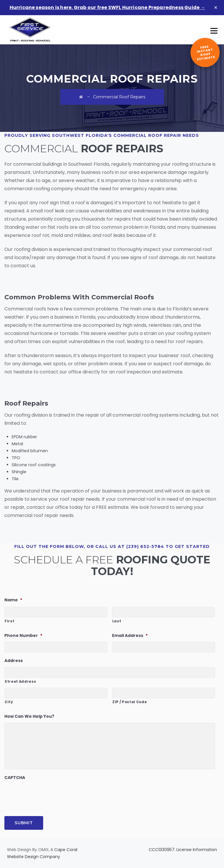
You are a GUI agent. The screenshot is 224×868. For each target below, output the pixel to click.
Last (117, 621)
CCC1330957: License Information (183, 849)
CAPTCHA (15, 778)
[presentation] (49, 795)
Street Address (20, 682)
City (9, 702)
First (9, 621)
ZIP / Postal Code (129, 702)
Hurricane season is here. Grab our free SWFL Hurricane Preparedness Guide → (107, 7)
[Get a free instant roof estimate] (205, 53)
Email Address (130, 635)
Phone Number (23, 635)
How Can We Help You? (29, 716)
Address (14, 661)
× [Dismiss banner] (216, 8)
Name (13, 600)
